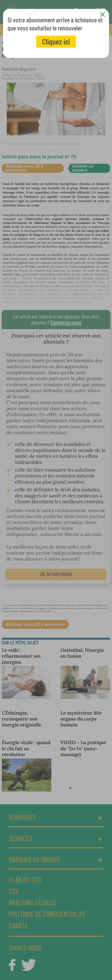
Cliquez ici (56, 41)
